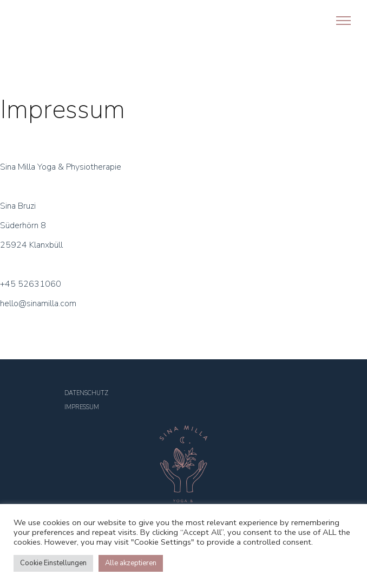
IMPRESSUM (82, 407)
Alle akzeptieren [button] (131, 563)
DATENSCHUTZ (86, 393)
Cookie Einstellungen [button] (53, 563)
